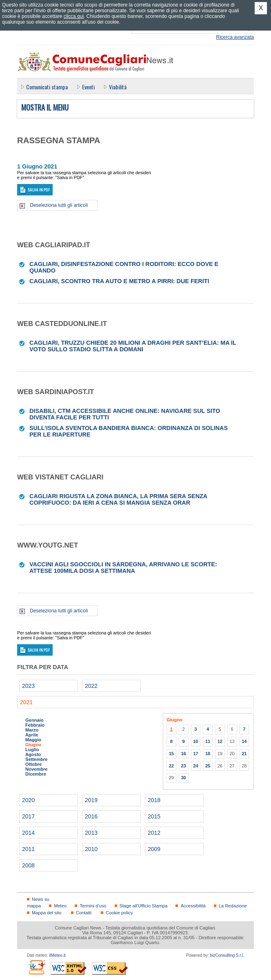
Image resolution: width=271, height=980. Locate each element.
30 (183, 778)
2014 (28, 833)
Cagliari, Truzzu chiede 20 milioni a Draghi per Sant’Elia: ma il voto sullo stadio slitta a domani (133, 346)
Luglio (32, 749)
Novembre (37, 769)
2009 (154, 849)
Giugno (33, 745)
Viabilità (118, 87)
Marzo (32, 730)
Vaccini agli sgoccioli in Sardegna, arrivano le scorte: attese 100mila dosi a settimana (123, 568)
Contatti (84, 913)
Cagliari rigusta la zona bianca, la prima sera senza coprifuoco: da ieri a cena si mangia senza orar (118, 499)
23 (183, 766)
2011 (28, 849)
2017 (28, 816)
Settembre (37, 759)
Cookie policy (119, 913)
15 (171, 754)
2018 (154, 800)
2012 (154, 833)
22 (171, 766)
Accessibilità (193, 906)
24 (195, 766)
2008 (28, 865)
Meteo (60, 906)
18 (208, 754)
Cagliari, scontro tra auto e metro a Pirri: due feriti (119, 281)
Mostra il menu (45, 108)
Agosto (33, 754)
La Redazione (233, 906)
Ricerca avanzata (235, 37)
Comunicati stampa (47, 87)
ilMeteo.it (57, 955)
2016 (91, 816)
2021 (26, 702)
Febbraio (35, 725)
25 (208, 766)
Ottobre (33, 764)
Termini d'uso (93, 906)
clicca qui (74, 16)
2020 (28, 800)
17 (195, 754)
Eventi (88, 87)
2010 (91, 849)
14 (244, 741)
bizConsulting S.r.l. (227, 955)
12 (220, 741)
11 (208, 741)
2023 (28, 686)
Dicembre (36, 774)
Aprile (32, 735)
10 (195, 741)
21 (244, 754)
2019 (91, 800)
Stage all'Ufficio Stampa (144, 906)
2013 (91, 833)
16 (183, 754)
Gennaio (34, 720)
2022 (91, 686)
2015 (154, 816)
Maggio (33, 740)
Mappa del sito (47, 913)
